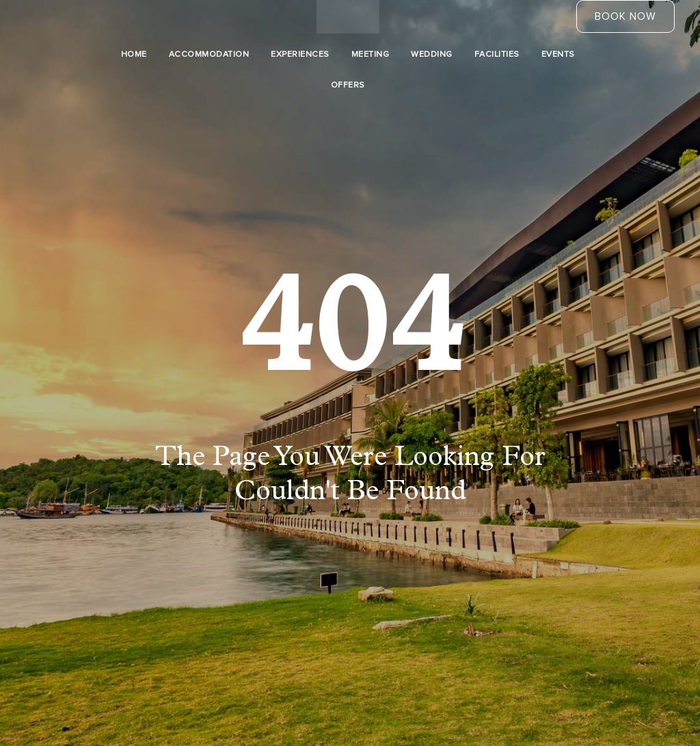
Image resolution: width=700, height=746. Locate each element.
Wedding (432, 54)
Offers (348, 85)
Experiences (300, 54)
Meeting (371, 54)
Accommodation (209, 54)
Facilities (497, 54)
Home (134, 54)
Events (558, 54)
